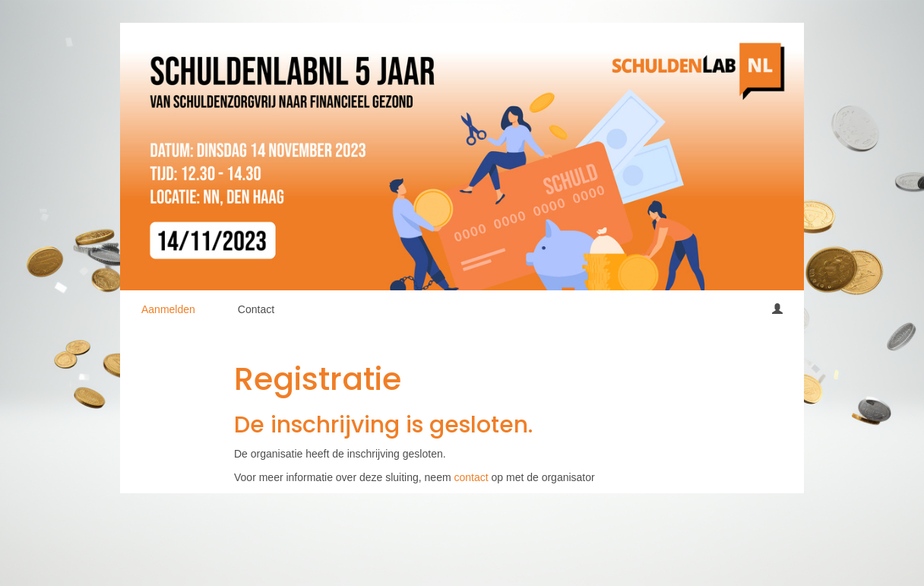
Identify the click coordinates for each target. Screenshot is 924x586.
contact (471, 477)
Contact (256, 309)
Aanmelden (168, 309)
